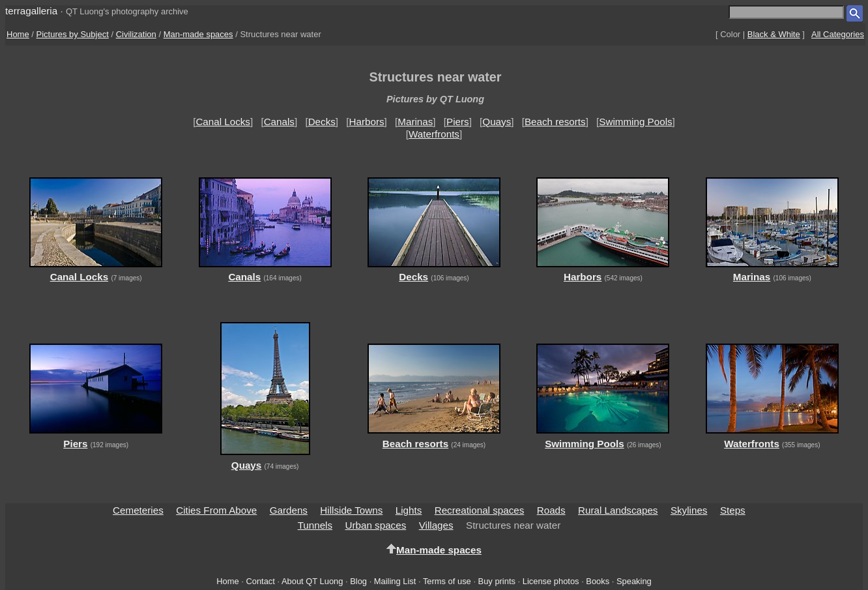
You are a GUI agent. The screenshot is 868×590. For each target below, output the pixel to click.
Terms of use (447, 581)
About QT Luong (312, 581)
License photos (551, 581)
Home (18, 34)
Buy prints (497, 581)
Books (598, 581)
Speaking (634, 581)
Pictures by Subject (73, 34)
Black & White (774, 34)
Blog (358, 581)
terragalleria (31, 11)
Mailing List (395, 581)
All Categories (838, 34)
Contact (260, 581)
